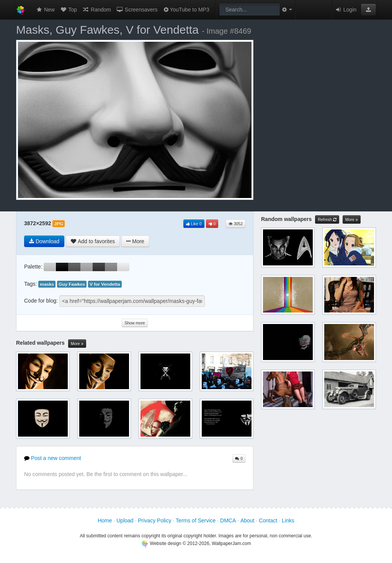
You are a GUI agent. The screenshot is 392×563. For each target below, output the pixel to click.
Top (69, 10)
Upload (125, 520)
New (45, 10)
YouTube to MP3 (186, 10)
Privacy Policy (154, 520)
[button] (368, 10)
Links (288, 520)
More (77, 344)
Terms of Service (196, 520)
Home (105, 520)
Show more (135, 323)
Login (346, 10)
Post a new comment (53, 458)
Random (97, 10)
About (247, 520)
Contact (268, 520)
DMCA (228, 520)
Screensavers (137, 10)
